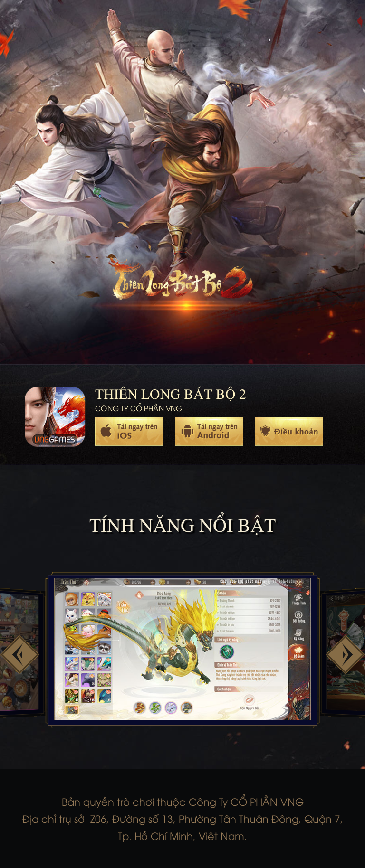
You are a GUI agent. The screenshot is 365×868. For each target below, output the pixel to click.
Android (209, 431)
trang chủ (180, 283)
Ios (129, 431)
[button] (20, 655)
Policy (289, 431)
